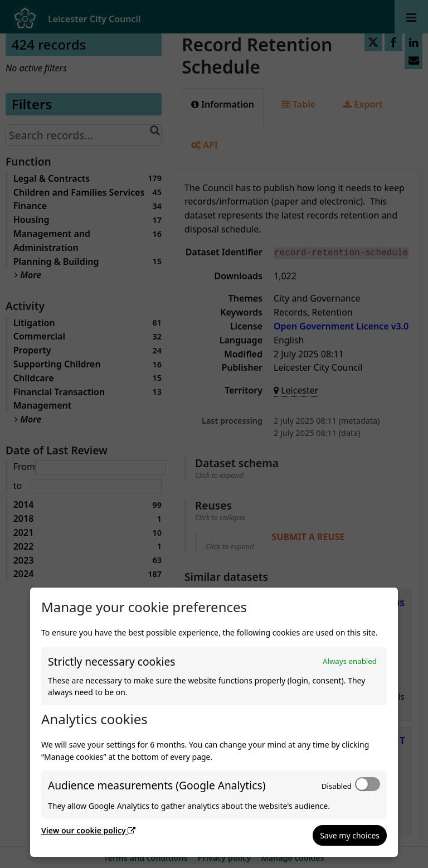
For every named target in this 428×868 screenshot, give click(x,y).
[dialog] (214, 722)
